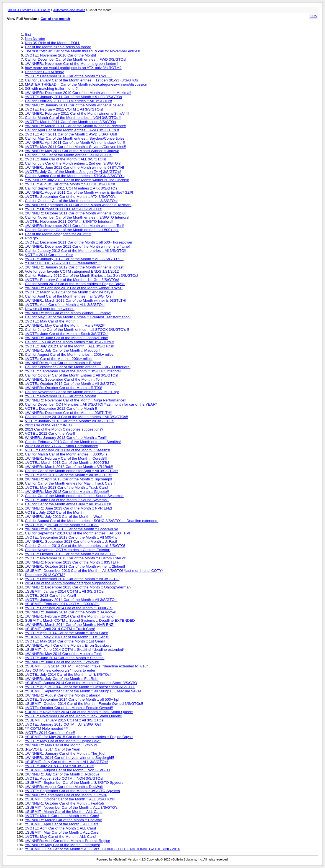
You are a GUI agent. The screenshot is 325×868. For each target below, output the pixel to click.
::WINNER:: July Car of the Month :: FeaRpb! (62, 679)
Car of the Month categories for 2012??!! (58, 234)
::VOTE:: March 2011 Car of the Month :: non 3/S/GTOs (70, 122)
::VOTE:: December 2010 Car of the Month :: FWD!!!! (68, 76)
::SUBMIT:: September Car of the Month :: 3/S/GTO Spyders (74, 783)
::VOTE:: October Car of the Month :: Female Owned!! (69, 708)
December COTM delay (44, 72)
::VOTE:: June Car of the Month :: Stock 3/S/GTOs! (67, 334)
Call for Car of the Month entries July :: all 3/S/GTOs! (68, 504)
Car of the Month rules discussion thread (58, 47)
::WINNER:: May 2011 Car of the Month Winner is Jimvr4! (72, 151)
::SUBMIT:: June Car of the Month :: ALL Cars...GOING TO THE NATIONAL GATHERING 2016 (103, 849)
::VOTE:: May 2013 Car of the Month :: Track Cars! (66, 487)
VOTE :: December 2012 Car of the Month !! (61, 409)
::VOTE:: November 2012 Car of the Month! (60, 396)
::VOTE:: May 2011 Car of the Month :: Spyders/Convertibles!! (76, 147)
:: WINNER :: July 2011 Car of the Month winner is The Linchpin (77, 180)
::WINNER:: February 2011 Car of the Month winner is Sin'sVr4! (77, 113)
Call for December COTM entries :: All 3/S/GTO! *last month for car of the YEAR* (91, 404)
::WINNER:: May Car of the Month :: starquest (62, 845)
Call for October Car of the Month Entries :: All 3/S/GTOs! (72, 375)
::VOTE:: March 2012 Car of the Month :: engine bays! (69, 292)
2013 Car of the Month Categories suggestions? (64, 429)
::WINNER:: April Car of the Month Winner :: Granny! (68, 313)
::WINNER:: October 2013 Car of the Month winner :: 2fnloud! (75, 566)
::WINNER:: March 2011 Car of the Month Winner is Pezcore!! (76, 126)
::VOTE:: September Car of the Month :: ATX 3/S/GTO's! (71, 197)
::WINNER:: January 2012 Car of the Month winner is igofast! (75, 267)
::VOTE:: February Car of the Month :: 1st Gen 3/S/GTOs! (72, 280)
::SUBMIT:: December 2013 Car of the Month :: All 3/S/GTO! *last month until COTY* (94, 571)
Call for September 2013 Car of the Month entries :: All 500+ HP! (78, 533)
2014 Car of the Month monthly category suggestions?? (70, 583)
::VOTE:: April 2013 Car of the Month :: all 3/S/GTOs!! (69, 475)
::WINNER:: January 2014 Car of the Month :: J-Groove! (71, 612)
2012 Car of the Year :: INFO (48, 425)
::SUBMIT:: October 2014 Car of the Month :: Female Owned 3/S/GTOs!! (84, 704)
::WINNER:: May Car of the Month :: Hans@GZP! (65, 325)
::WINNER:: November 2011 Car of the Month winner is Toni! (75, 226)
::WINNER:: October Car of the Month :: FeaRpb (64, 803)
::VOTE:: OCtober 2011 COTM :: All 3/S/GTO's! (64, 209)
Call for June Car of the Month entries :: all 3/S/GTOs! (69, 155)
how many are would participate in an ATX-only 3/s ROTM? (73, 68)
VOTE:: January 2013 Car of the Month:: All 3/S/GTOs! (70, 421)
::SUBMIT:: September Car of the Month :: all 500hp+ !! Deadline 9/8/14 (83, 691)
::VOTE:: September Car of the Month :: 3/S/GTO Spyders (72, 791)
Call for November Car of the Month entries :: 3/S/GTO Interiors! (77, 217)
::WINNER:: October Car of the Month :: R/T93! (63, 388)
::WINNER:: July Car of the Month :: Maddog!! (62, 350)
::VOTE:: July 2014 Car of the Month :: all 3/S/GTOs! (68, 674)
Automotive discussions (69, 10)
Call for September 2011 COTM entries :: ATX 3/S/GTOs (71, 188)
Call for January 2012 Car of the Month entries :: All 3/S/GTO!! (76, 251)
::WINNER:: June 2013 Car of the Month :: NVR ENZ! (69, 508)
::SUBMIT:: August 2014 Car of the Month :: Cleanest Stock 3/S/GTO (81, 683)
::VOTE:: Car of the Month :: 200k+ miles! (59, 359)
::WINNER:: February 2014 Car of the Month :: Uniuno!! (70, 616)
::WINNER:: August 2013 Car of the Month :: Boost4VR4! (71, 529)
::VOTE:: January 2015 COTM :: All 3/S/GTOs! (63, 724)
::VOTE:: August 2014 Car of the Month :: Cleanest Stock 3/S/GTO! (80, 687)
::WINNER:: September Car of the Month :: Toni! (64, 379)
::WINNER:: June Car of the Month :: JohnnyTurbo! (66, 338)
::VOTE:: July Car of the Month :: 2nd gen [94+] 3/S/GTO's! (73, 172)
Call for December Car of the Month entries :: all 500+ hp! (72, 230)
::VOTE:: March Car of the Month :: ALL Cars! (62, 816)
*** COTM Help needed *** (47, 729)
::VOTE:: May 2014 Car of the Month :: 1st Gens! (65, 641)
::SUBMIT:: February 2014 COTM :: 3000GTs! (62, 604)
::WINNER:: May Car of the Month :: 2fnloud (61, 745)
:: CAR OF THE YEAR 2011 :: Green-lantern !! (63, 263)
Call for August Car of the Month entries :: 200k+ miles (69, 354)
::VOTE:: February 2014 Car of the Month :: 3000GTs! (69, 608)
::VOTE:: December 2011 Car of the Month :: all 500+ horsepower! (79, 242)
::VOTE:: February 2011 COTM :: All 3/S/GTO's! (64, 109)
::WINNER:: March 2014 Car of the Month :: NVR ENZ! (70, 625)
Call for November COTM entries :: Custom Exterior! (68, 550)
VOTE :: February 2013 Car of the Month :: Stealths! (67, 450)
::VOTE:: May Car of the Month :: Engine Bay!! (63, 741)
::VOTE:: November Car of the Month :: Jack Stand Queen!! (74, 716)
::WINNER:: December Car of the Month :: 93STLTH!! (69, 413)
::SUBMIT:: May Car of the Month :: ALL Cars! (62, 832)
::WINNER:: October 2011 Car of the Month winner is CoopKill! (76, 213)
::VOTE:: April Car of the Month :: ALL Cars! (61, 828)
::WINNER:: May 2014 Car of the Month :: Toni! (63, 654)
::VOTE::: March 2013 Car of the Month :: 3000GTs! (67, 463)
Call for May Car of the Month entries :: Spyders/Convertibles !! (76, 138)
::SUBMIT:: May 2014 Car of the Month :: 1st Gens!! (67, 637)
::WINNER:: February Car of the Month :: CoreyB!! (66, 458)
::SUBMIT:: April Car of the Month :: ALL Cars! (62, 824)
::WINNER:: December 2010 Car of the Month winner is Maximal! (78, 93)
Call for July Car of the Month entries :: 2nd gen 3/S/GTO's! (73, 163)
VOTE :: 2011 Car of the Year (49, 255)
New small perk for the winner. (50, 309)
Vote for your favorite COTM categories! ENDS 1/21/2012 (72, 271)
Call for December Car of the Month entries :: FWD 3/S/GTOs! (76, 59)
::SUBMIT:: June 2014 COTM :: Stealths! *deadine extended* (75, 650)
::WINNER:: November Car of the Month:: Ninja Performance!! (76, 400)
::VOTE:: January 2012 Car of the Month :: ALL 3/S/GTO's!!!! (74, 259)
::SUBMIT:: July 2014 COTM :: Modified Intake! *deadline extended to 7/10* (86, 666)
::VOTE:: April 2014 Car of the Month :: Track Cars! (66, 633)
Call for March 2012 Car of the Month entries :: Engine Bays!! (75, 284)
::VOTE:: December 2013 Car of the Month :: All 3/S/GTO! (72, 579)
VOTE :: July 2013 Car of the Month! (55, 512)
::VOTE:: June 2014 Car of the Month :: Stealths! (65, 658)
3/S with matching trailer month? (51, 89)
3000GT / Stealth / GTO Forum (29, 10)
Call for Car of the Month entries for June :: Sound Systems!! (74, 496)
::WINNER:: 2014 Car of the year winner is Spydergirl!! (69, 758)
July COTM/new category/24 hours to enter (60, 670)
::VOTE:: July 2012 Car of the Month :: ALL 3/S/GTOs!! (70, 346)
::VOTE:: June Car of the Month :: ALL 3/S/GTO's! (66, 159)
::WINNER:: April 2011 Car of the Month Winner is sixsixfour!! (75, 143)
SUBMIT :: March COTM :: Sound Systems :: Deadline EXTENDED (80, 620)
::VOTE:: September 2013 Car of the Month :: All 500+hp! (72, 537)
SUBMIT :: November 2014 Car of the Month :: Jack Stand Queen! (79, 712)
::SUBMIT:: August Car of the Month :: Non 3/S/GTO (67, 770)
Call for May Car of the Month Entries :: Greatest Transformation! (78, 317)
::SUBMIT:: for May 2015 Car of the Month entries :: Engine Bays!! (79, 737)
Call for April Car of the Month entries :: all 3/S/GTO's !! (70, 296)
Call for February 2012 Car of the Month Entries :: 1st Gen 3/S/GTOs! (82, 276)
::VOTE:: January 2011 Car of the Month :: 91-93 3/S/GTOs (73, 97)
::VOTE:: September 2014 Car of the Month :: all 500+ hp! (72, 699)
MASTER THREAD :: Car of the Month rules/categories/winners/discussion (86, 84)
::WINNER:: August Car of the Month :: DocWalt (64, 787)
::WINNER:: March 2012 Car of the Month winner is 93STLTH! (76, 300)
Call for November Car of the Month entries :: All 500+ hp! (72, 392)
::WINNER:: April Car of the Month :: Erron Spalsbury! (69, 645)
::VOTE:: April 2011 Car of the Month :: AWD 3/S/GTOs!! (71, 134)
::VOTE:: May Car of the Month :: (52, 321)
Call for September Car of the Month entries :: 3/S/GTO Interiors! (78, 367)
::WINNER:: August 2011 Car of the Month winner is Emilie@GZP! (79, 192)
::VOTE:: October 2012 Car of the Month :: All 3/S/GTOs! (71, 384)
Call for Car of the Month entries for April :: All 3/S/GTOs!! (72, 471)
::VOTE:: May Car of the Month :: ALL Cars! (60, 837)
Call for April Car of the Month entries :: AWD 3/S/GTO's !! (72, 130)
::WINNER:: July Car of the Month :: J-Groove (62, 774)
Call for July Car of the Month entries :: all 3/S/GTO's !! (69, 342)
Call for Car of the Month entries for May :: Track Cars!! (70, 483)
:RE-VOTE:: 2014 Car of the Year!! (53, 749)
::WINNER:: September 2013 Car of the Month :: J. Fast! (71, 541)
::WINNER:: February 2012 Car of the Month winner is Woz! (74, 288)
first (28, 34)
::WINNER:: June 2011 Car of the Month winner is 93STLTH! (75, 167)
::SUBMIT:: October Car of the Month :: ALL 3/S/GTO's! (70, 799)
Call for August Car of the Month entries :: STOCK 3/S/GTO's (75, 176)
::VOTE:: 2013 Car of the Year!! (50, 596)
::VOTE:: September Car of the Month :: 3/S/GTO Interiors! (73, 371)
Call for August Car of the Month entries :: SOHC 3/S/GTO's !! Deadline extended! (92, 521)
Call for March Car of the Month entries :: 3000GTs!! (67, 454)
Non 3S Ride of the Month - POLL (53, 43)
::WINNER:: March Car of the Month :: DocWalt (63, 820)
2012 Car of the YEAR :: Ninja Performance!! (62, 446)
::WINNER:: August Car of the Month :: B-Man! (63, 363)
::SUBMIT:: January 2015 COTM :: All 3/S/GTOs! (65, 720)
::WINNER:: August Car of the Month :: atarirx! (63, 695)
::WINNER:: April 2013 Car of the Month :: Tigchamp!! (69, 479)
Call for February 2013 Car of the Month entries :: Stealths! (73, 442)
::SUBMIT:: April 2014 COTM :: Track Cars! (60, 629)
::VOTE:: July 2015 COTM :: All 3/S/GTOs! (60, 766)
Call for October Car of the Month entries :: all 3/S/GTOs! (71, 201)
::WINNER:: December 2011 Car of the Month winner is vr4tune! (77, 246)
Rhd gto (31, 238)
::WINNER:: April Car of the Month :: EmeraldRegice (67, 841)
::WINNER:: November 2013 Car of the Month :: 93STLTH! (73, 562)
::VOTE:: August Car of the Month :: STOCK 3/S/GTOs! (70, 184)
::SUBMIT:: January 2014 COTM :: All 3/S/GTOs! (65, 591)
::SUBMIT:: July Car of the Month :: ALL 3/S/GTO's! (66, 762)
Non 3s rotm (35, 39)
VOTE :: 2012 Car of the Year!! (50, 433)
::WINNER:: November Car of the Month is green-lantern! (72, 64)
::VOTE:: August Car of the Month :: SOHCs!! (62, 525)
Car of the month (55, 19)
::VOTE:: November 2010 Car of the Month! (60, 55)
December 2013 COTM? (45, 575)
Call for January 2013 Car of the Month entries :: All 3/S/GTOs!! (76, 417)
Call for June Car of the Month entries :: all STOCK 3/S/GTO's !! (77, 330)
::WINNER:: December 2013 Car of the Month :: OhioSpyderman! (78, 587)
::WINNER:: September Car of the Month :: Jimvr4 (66, 795)
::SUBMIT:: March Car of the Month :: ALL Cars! (64, 812)
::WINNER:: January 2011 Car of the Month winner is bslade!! (75, 105)
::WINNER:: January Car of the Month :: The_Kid (65, 753)
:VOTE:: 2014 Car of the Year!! (50, 733)
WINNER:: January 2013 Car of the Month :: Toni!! (66, 438)
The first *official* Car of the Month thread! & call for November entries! (83, 51)
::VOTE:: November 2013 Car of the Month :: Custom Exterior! (76, 558)
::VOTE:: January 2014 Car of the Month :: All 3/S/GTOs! (71, 600)
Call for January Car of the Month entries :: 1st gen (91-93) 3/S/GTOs (81, 80)
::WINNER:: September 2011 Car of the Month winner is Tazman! (78, 205)
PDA (314, 16)
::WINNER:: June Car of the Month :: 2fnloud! (62, 662)
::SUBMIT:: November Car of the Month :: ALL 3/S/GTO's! (72, 807)
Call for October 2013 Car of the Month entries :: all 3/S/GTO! (75, 546)
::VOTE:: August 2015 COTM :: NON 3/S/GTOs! (64, 778)
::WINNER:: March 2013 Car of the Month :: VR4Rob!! (69, 467)
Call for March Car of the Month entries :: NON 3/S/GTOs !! (73, 118)
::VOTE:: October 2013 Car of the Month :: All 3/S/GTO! (70, 554)
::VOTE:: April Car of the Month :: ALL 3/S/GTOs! (65, 305)
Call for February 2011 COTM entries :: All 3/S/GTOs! (69, 101)
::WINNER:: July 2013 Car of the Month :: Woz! (63, 517)
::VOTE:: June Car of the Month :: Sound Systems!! (67, 500)
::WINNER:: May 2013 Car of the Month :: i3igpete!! (67, 492)
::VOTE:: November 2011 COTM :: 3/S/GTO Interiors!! (69, 222)
